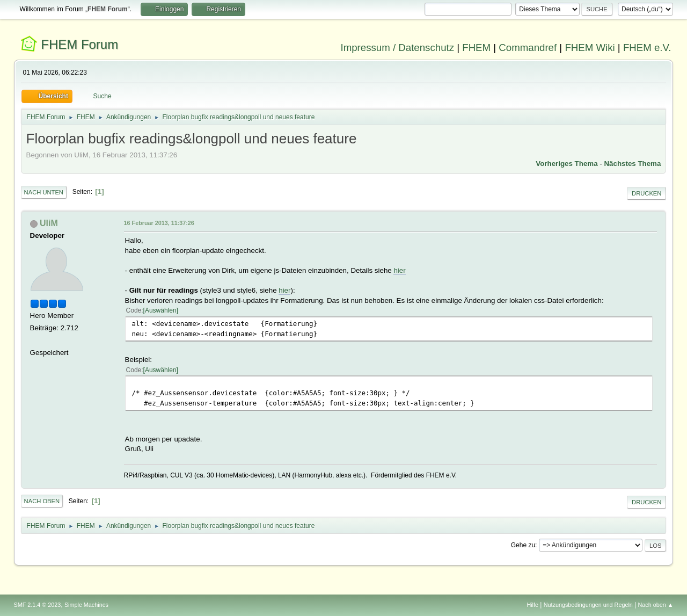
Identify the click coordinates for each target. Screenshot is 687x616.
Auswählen (161, 310)
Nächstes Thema (632, 164)
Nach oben (42, 501)
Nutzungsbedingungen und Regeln (588, 605)
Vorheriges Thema (567, 164)
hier (399, 270)
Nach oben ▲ (656, 605)
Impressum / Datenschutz (398, 48)
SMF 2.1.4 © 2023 (38, 605)
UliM (49, 223)
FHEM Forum (79, 44)
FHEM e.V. (647, 48)
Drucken (646, 193)
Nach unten (44, 192)
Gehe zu (523, 545)
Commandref (528, 48)
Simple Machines (86, 605)
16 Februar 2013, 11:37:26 (159, 223)
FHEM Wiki (590, 48)
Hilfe (532, 605)
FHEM (476, 48)
